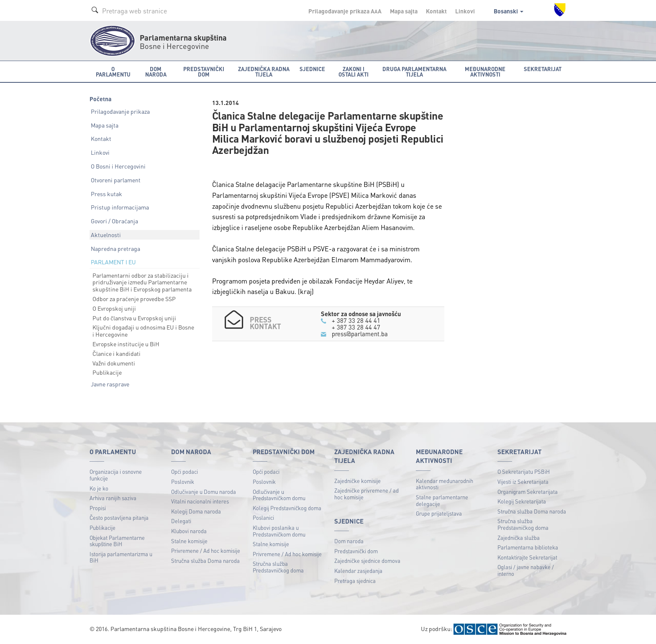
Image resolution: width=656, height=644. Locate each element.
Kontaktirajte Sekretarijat (527, 557)
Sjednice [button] (312, 69)
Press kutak (106, 194)
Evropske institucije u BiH (126, 344)
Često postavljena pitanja (119, 517)
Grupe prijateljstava (439, 513)
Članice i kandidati (117, 353)
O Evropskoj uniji (114, 308)
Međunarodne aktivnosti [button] (485, 72)
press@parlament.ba (360, 334)
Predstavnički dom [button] (204, 72)
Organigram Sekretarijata (528, 492)
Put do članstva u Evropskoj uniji (134, 318)
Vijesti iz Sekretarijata (523, 482)
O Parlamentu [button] (113, 72)
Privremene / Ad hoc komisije (206, 551)
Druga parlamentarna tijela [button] (414, 72)
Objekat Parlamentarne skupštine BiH (117, 541)
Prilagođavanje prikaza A (345, 11)
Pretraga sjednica (355, 581)
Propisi (98, 508)
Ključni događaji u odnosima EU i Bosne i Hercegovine (143, 331)
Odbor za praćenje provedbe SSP (134, 299)
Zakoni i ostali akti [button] (354, 72)
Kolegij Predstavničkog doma (287, 508)
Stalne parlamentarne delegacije (442, 500)
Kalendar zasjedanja (358, 571)
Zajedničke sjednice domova (367, 561)
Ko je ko (99, 488)
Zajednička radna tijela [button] (264, 72)
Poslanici (263, 517)
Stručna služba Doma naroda (205, 561)
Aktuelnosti (106, 235)
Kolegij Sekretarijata (522, 501)
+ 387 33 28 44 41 (356, 320)
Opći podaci (184, 471)
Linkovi (465, 11)
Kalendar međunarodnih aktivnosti (445, 484)
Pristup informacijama (120, 207)
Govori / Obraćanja (114, 221)
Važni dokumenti (114, 363)
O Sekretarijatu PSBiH (524, 471)
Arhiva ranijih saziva (113, 498)
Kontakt (436, 11)
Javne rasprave (110, 384)
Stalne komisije (189, 541)
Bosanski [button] (509, 11)
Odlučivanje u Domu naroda (204, 492)
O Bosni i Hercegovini (118, 166)
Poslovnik (183, 482)
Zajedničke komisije (357, 481)
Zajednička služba (519, 538)
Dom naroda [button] (156, 72)
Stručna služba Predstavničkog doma (278, 567)
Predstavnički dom (356, 551)
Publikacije (107, 372)
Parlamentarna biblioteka (528, 547)
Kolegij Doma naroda (196, 511)
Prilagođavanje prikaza (120, 111)
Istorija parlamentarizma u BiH (121, 557)
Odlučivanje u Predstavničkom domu (279, 495)
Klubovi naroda (189, 531)
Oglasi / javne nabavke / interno (526, 570)
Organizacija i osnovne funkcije (116, 475)
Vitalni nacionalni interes (200, 501)
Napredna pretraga (115, 248)
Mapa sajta (404, 11)
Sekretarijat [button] (543, 69)
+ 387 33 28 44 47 (356, 327)
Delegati (181, 521)
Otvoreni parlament (116, 180)
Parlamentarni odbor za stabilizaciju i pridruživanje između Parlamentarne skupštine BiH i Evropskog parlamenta (142, 282)
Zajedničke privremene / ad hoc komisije (366, 494)
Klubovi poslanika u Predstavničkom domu (279, 531)
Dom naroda (349, 541)
